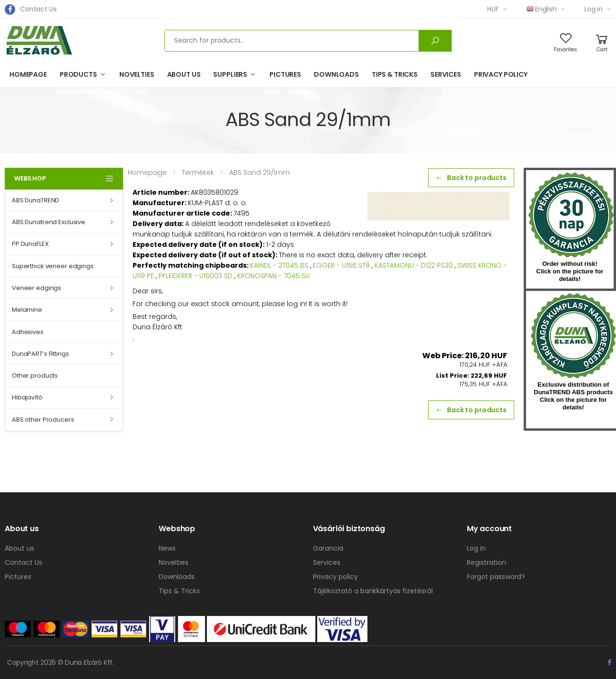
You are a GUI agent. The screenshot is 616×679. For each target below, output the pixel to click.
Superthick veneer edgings (53, 266)
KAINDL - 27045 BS (279, 265)
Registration (487, 562)
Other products (35, 376)
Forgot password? (496, 577)
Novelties (137, 74)
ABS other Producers (43, 420)
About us (184, 74)
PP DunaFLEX (30, 244)
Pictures (285, 74)
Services (446, 74)
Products (78, 74)
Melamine (27, 310)
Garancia (328, 548)
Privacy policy (501, 74)
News (167, 548)
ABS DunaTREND (36, 200)
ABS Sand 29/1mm (259, 172)
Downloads (336, 74)
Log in (594, 9)
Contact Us (38, 9)
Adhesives (28, 332)
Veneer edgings (36, 288)
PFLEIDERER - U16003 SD (196, 276)
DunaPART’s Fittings (40, 354)
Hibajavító (27, 397)
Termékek (198, 172)
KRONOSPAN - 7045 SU (273, 276)
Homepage (28, 74)
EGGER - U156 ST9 (341, 265)
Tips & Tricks (395, 74)
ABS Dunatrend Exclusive (49, 222)
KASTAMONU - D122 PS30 (414, 265)
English (542, 9)
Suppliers (230, 74)
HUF (493, 9)
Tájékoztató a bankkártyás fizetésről (373, 591)
